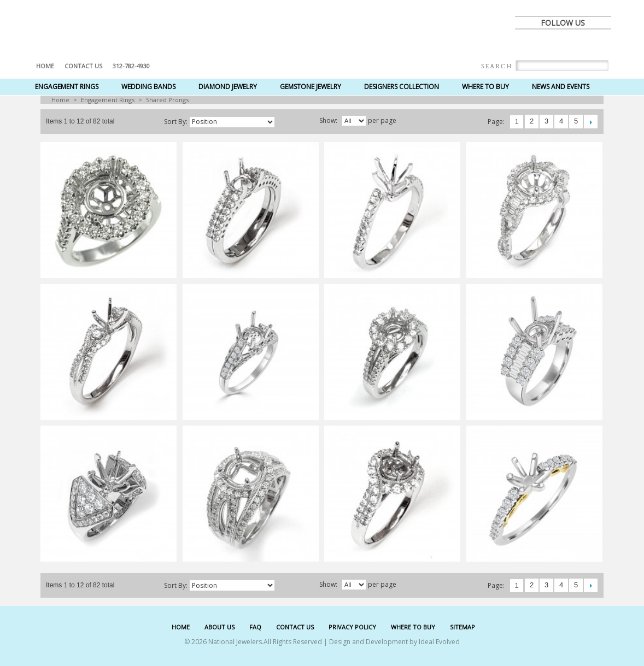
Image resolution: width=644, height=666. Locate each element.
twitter (551, 45)
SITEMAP (462, 627)
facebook (527, 45)
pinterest (575, 45)
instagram (599, 45)
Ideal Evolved (439, 642)
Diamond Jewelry (228, 87)
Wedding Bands (148, 87)
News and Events (561, 87)
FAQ (255, 627)
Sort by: (176, 122)
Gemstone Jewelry (311, 87)
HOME (181, 627)
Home (45, 66)
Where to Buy (485, 87)
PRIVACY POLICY (352, 627)
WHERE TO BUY (413, 627)
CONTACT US (295, 627)
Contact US (83, 66)
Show (327, 120)
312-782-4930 (131, 66)
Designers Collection (402, 87)
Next (591, 122)
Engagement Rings (67, 87)
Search (497, 66)
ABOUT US (219, 627)
